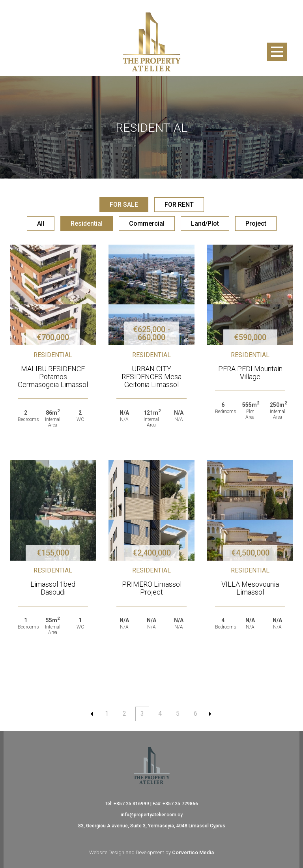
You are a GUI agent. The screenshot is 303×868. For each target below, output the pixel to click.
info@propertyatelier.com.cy (152, 815)
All (41, 224)
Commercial (147, 224)
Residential (87, 224)
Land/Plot (205, 224)
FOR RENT (179, 205)
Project (256, 224)
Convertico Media (193, 852)
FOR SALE (124, 205)
